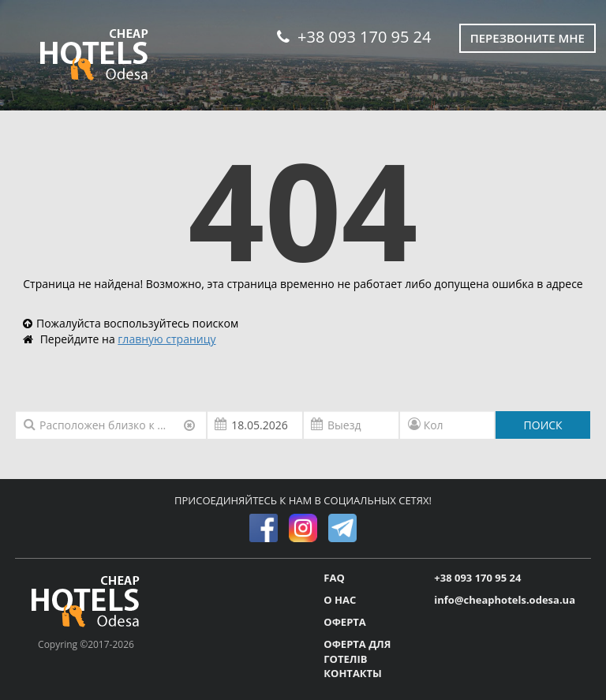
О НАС (340, 600)
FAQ (334, 578)
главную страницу (166, 339)
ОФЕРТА (344, 622)
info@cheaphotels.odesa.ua (505, 600)
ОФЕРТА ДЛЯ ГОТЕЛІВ (357, 651)
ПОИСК (543, 425)
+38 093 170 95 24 (354, 37)
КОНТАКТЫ (353, 673)
